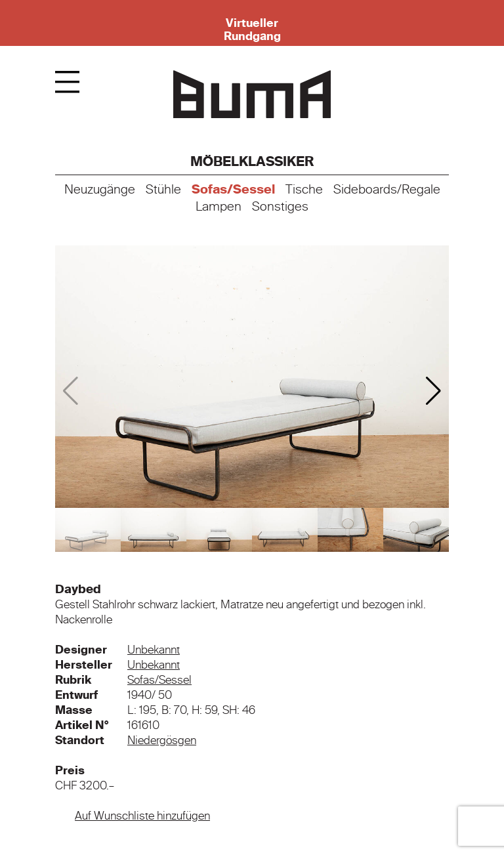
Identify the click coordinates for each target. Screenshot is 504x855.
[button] (433, 391)
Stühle (163, 190)
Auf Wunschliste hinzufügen (142, 816)
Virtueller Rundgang (252, 30)
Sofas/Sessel (233, 190)
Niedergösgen (162, 740)
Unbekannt (154, 650)
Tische (304, 190)
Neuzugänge (100, 190)
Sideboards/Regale (387, 190)
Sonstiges (280, 207)
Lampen (219, 207)
